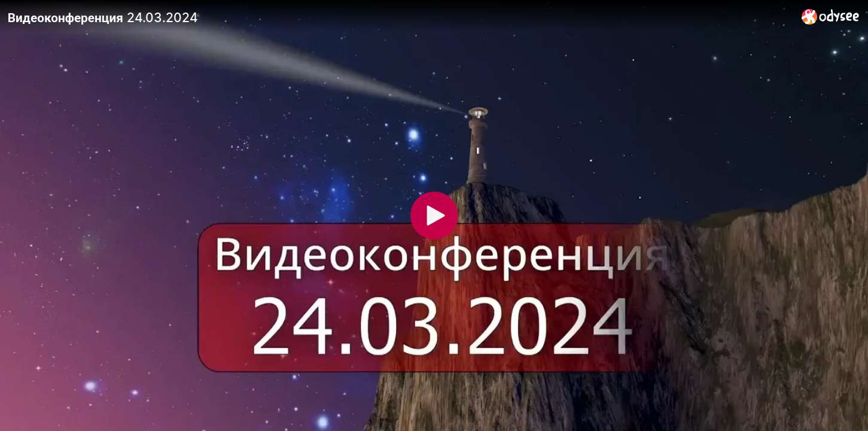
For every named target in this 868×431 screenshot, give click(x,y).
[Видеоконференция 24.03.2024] (400, 17)
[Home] (831, 16)
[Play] (434, 215)
